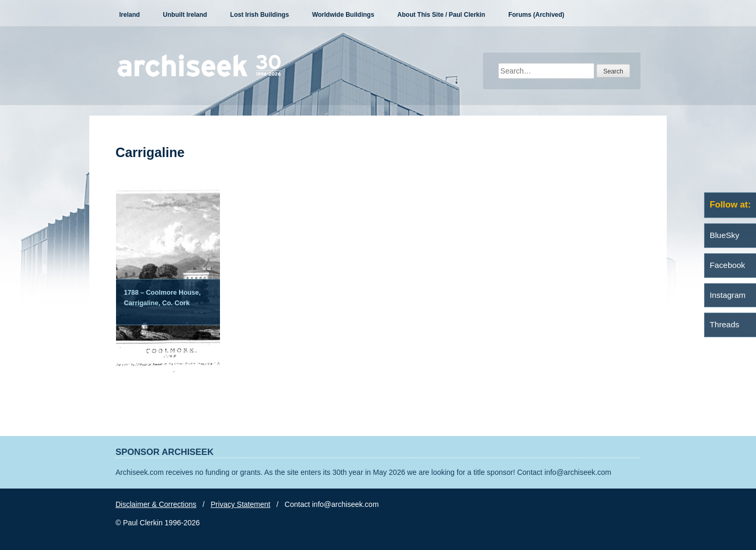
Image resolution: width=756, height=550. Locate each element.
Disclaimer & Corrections (156, 504)
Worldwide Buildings (343, 15)
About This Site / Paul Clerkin (441, 15)
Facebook (728, 265)
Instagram (728, 295)
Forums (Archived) (536, 15)
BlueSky (724, 235)
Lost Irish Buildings (259, 15)
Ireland (129, 15)
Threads (724, 324)
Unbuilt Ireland (185, 15)
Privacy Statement (240, 504)
